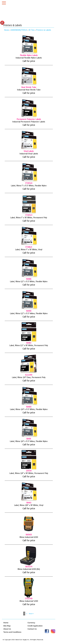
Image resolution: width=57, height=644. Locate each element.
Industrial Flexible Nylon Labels (29, 58)
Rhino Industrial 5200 (29, 601)
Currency (31, 623)
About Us (7, 629)
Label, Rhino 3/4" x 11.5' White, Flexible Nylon (29, 409)
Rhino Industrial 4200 (29, 537)
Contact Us (32, 629)
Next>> (31, 614)
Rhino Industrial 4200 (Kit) (29, 569)
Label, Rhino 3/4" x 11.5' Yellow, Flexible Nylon (29, 441)
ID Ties (32, 30)
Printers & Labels (44, 30)
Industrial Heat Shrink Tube (29, 90)
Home (7, 30)
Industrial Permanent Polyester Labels (29, 122)
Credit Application (35, 626)
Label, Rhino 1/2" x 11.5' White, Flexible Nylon (29, 282)
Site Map (7, 626)
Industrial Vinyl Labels (29, 154)
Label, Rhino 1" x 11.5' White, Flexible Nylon (29, 186)
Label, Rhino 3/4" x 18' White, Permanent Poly (29, 473)
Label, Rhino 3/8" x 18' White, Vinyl (29, 505)
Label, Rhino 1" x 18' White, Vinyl (29, 250)
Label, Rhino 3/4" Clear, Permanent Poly (29, 377)
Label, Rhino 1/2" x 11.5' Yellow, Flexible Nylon (29, 314)
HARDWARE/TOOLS (19, 30)
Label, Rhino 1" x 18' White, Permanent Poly (29, 218)
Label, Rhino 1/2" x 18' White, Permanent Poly (29, 345)
